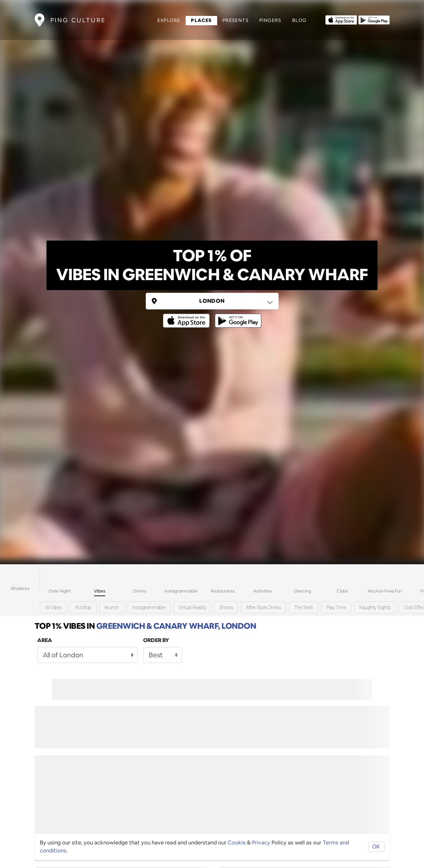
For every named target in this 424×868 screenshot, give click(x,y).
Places (201, 20)
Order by (156, 640)
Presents (236, 20)
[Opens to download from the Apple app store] (341, 19)
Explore (169, 20)
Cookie (237, 843)
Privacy (261, 843)
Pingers (270, 20)
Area (45, 640)
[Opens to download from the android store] (374, 19)
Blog (299, 20)
